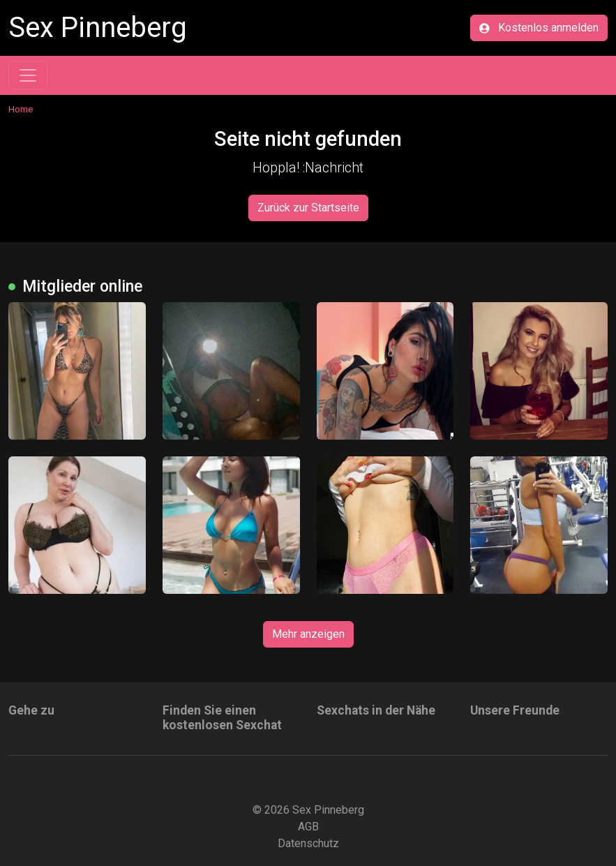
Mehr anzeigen (308, 634)
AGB (308, 827)
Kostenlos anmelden (539, 28)
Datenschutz (308, 843)
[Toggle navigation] (28, 75)
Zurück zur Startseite (308, 208)
